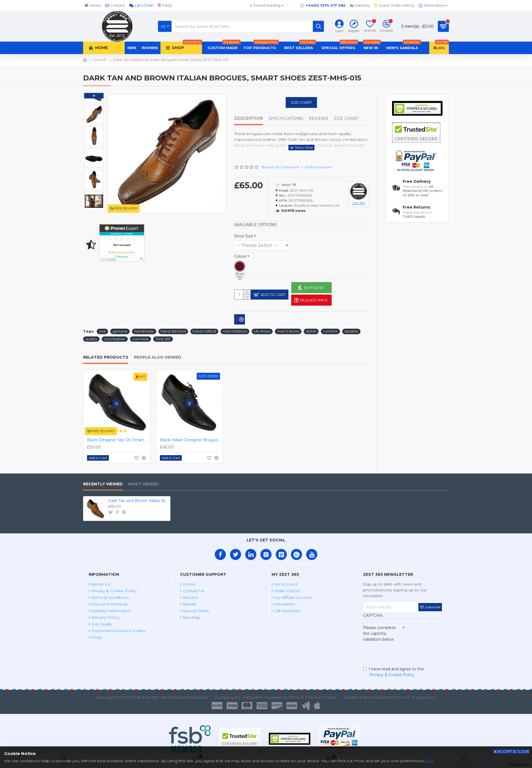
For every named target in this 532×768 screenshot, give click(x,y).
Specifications (286, 119)
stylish (311, 329)
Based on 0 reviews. (280, 160)
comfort (330, 329)
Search (100, 60)
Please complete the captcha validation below (379, 632)
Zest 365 (163, 337)
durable (351, 329)
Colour (240, 249)
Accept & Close (513, 751)
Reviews (319, 119)
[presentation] (402, 652)
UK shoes (262, 329)
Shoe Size (244, 229)
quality (91, 337)
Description (249, 119)
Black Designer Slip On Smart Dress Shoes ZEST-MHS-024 (118, 438)
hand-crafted (204, 329)
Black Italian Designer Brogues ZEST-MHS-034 (191, 438)
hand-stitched (173, 329)
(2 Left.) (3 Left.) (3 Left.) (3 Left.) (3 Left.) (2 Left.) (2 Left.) (262, 238)
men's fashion (235, 329)
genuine (120, 329)
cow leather (115, 337)
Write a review (318, 160)
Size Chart (301, 102)
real (102, 329)
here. (430, 761)
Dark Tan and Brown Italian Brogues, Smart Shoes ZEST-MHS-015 (138, 499)
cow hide (140, 337)
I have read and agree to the (393, 672)
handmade (144, 329)
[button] (94, 205)
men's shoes (288, 329)
